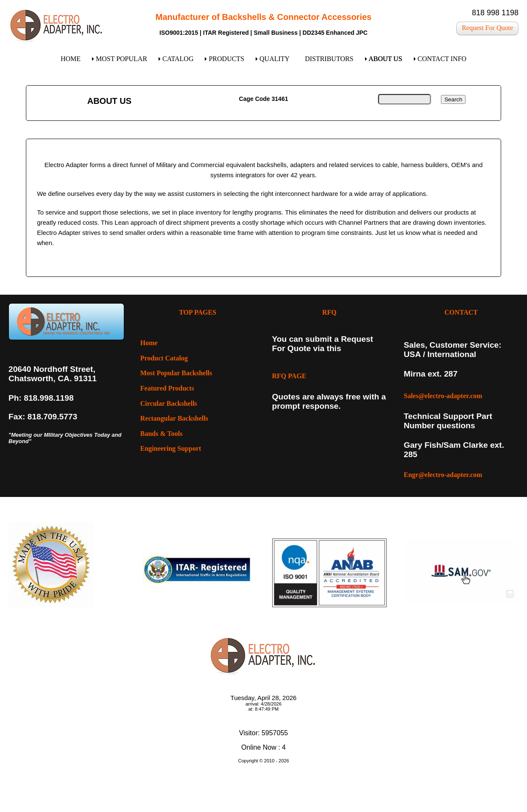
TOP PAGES (198, 312)
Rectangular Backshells (174, 418)
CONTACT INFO (442, 59)
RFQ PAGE (289, 376)
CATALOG (178, 59)
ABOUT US (386, 59)
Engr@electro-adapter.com (443, 475)
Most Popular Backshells (176, 373)
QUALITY (275, 59)
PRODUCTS (226, 59)
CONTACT (461, 312)
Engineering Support (171, 448)
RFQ (329, 312)
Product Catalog (164, 358)
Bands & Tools (162, 434)
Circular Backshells (169, 403)
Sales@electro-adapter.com (443, 396)
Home (149, 343)
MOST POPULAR (121, 59)
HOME (71, 59)
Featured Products (167, 388)
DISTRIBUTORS (329, 59)
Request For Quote (487, 28)
